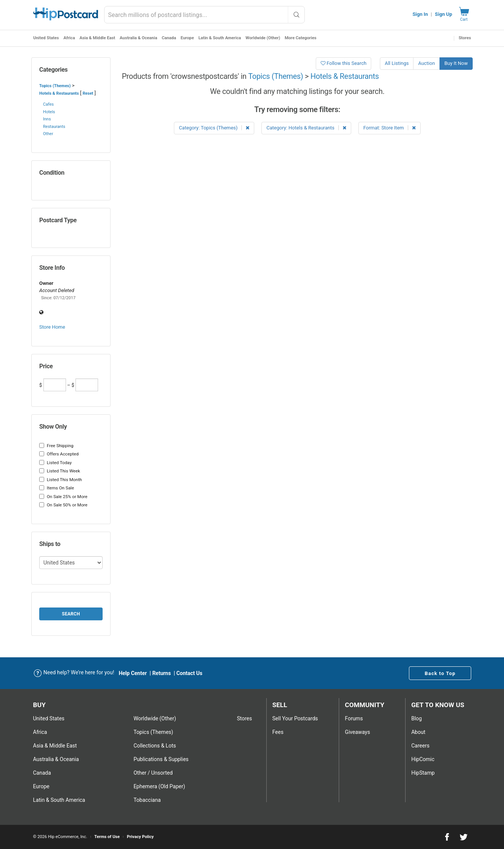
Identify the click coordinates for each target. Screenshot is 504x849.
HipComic (423, 759)
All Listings (397, 63)
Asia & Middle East (97, 38)
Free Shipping (56, 446)
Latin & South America (219, 38)
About (418, 732)
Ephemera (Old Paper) (159, 786)
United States (46, 38)
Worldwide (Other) (263, 38)
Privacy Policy (140, 837)
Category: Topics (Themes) (214, 128)
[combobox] (204, 15)
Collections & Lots (155, 746)
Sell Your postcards (295, 718)
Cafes (48, 104)
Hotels (49, 112)
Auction (426, 63)
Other (48, 134)
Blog (416, 718)
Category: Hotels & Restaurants (306, 128)
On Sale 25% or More (63, 497)
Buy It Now (456, 63)
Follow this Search (344, 63)
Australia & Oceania (138, 38)
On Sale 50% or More (63, 505)
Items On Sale (57, 488)
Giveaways (357, 732)
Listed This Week (60, 471)
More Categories (300, 38)
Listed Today (55, 463)
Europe (187, 38)
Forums (354, 718)
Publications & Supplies (161, 759)
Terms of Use (107, 837)
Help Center (133, 673)
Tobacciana (147, 800)
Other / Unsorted (153, 773)
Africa (69, 38)
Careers (420, 746)
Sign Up (444, 14)
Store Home (52, 327)
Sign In (420, 14)
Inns (47, 119)
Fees (278, 732)
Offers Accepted (59, 454)
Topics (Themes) (55, 86)
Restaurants (54, 127)
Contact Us (189, 673)
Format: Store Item (390, 128)
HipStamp (423, 773)
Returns (162, 673)
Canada (169, 38)
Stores (465, 38)
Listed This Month (61, 480)
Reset (88, 93)
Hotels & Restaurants (59, 93)
